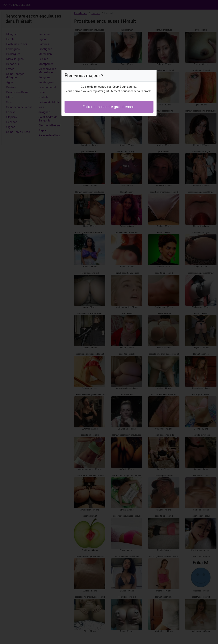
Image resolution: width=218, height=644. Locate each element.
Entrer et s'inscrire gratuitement (109, 107)
